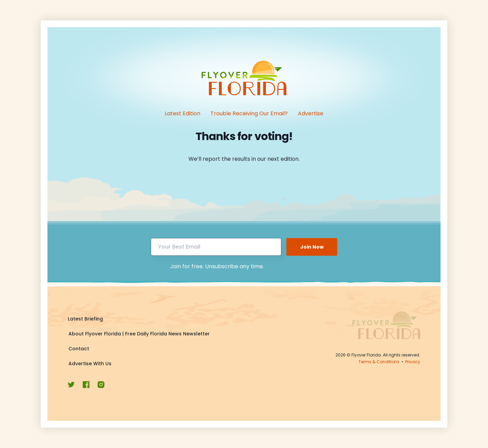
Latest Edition (182, 113)
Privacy (413, 362)
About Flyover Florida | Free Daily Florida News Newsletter (139, 334)
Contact (79, 349)
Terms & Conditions (379, 362)
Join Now (312, 247)
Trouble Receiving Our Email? (249, 113)
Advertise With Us (90, 364)
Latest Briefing (85, 319)
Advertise (311, 113)
